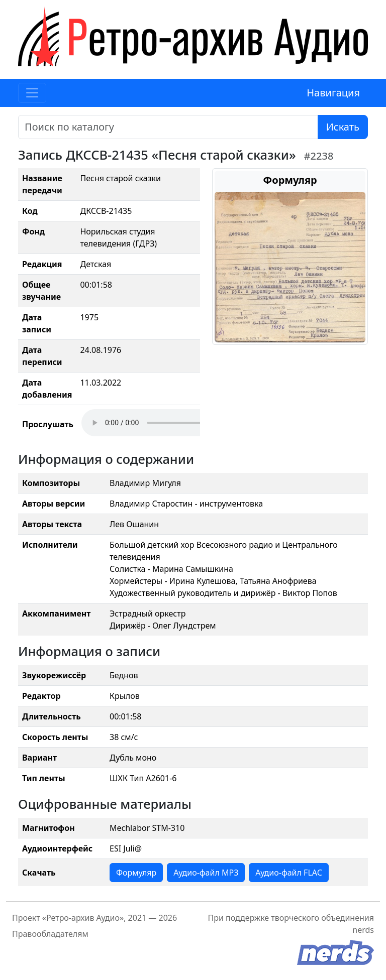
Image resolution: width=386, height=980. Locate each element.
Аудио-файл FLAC (288, 873)
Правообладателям (50, 934)
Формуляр (136, 873)
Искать (343, 127)
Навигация (333, 93)
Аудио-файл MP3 (206, 873)
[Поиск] (168, 127)
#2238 (319, 156)
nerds (363, 930)
